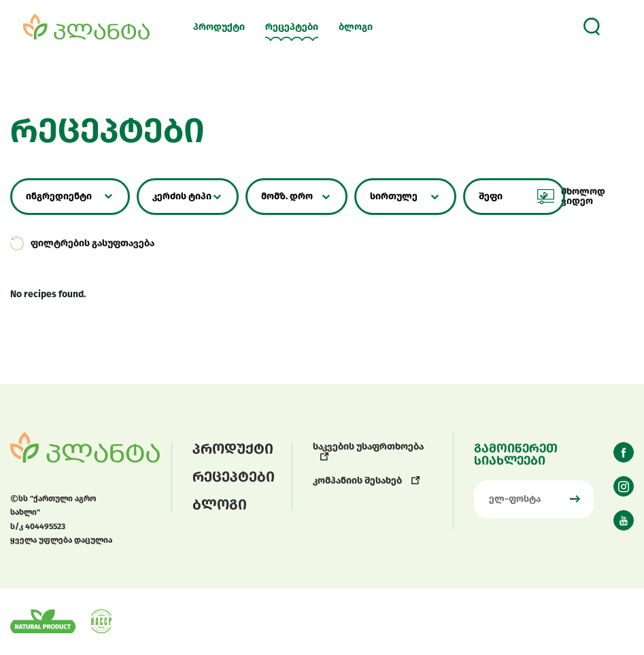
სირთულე (394, 196)
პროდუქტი (219, 27)
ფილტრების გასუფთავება (82, 243)
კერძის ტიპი (182, 196)
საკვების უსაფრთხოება (368, 451)
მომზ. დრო (287, 196)
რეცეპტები (292, 27)
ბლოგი (356, 27)
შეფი (491, 196)
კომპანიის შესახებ (367, 481)
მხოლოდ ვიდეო (571, 197)
